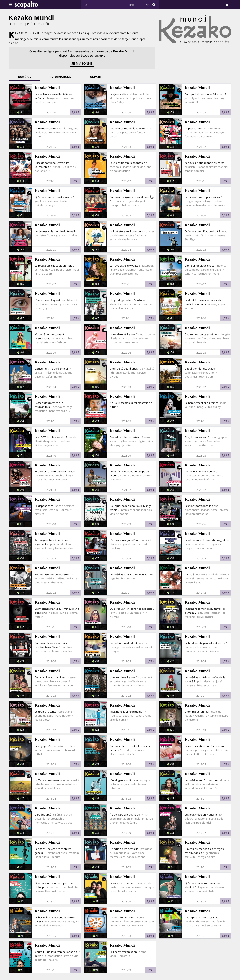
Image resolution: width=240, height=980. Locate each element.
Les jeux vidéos (119, 94)
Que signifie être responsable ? (128, 163)
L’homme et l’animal (197, 712)
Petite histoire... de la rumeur (127, 128)
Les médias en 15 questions (201, 780)
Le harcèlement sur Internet (201, 403)
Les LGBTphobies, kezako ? (51, 437)
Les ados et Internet (122, 883)
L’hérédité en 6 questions (50, 300)
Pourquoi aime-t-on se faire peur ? (206, 94)
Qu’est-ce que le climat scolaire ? (54, 197)
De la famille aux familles (50, 677)
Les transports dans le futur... (202, 506)
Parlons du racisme (121, 917)
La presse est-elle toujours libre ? (54, 266)
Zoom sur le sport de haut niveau (55, 471)
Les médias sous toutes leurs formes (132, 574)
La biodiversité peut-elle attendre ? (206, 643)
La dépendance (44, 506)
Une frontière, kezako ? (124, 677)
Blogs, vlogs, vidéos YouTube (127, 300)
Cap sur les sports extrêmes (201, 334)
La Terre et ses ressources (50, 780)
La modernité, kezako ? (124, 334)
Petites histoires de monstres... (53, 574)
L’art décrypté (43, 814)
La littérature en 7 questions (127, 231)
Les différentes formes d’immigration (207, 540)
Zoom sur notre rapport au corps (204, 163)
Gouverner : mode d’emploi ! (52, 369)
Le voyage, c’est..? (45, 746)
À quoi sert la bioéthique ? (126, 814)
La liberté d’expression (123, 952)
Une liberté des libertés (124, 369)
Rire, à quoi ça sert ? (197, 437)
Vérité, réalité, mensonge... (201, 471)
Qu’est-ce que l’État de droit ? (202, 231)
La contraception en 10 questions (205, 746)
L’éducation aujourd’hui (124, 540)
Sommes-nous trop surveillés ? (203, 197)
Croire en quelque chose (199, 266)
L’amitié (189, 574)
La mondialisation (46, 128)
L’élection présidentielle (124, 849)
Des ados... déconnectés (124, 437)
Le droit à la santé (45, 712)
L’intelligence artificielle (124, 780)
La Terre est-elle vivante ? (125, 266)
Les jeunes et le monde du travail (55, 231)
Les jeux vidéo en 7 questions (203, 814)
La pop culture (193, 128)
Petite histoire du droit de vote (128, 643)
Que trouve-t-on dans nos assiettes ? (132, 609)
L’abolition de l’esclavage (200, 369)
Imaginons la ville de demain (127, 712)
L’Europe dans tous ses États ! (202, 917)
